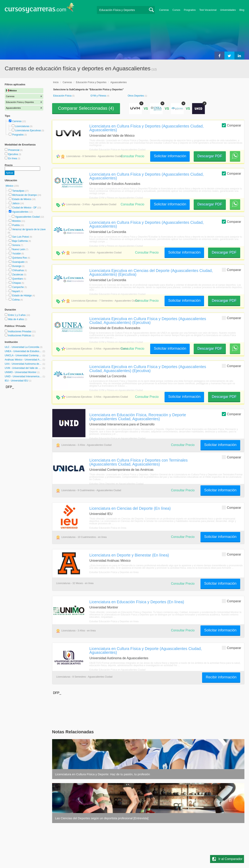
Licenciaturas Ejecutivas (28, 130)
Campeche (18, 287)
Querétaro (18, 279)
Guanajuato (18, 262)
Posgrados (190, 10)
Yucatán (16, 254)
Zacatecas (18, 275)
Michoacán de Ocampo (24, 195)
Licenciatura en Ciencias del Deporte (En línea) (130, 508)
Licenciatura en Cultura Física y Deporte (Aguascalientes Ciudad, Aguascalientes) (146, 651)
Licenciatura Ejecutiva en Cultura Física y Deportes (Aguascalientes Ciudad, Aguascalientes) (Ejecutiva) (148, 321)
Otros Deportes (136, 96)
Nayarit (16, 291)
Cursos (176, 10)
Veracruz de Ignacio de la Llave (29, 229)
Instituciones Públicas (21, 335)
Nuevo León (19, 249)
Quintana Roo (20, 258)
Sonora (16, 245)
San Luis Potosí (21, 237)
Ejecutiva (13, 154)
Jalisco (16, 203)
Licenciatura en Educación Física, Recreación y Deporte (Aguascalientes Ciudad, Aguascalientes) (138, 417)
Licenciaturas (22, 126)
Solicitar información (170, 156)
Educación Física (63, 96)
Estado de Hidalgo (22, 296)
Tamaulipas (18, 191)
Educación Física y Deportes (91, 82)
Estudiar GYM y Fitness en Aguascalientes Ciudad (116, 198)
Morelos (16, 221)
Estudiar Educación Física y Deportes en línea (114, 572)
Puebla (16, 225)
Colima (16, 300)
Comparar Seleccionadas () (86, 108)
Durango (17, 266)
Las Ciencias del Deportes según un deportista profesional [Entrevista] (102, 818)
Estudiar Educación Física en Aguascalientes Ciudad (118, 150)
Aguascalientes (20, 212)
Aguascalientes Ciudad (27, 217)
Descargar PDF (210, 156)
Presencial (14, 150)
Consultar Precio (132, 156)
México (10, 186)
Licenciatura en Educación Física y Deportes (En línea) (137, 602)
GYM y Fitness (99, 96)
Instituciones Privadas (22, 331)
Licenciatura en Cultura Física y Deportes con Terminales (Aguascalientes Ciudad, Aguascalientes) (139, 462)
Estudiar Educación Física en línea (108, 528)
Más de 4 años (16, 319)
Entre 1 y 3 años (17, 315)
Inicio (56, 82)
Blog (242, 10)
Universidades (228, 10)
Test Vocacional (208, 10)
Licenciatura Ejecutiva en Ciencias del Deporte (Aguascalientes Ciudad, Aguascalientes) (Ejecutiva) (151, 272)
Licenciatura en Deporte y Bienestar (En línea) (129, 555)
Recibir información (221, 677)
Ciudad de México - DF (24, 208)
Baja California (20, 241)
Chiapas (17, 283)
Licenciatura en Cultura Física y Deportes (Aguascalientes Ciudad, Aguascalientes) (147, 128)
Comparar (231, 125)
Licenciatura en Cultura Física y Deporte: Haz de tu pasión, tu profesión (103, 774)
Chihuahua (18, 270)
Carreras (164, 10)
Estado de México (22, 199)
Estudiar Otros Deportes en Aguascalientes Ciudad (117, 484)
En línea (13, 158)
